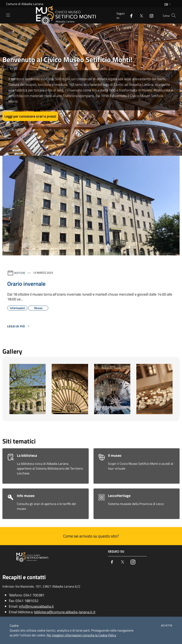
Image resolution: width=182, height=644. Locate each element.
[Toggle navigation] (8, 15)
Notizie (20, 273)
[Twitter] (140, 15)
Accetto (167, 626)
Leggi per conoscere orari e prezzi (30, 116)
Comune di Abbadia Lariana (25, 4)
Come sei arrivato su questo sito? (91, 536)
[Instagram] (150, 15)
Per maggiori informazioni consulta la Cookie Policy (81, 635)
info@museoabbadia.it (36, 606)
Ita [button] (168, 4)
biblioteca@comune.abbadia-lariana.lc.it (65, 612)
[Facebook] (130, 15)
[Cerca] (174, 15)
